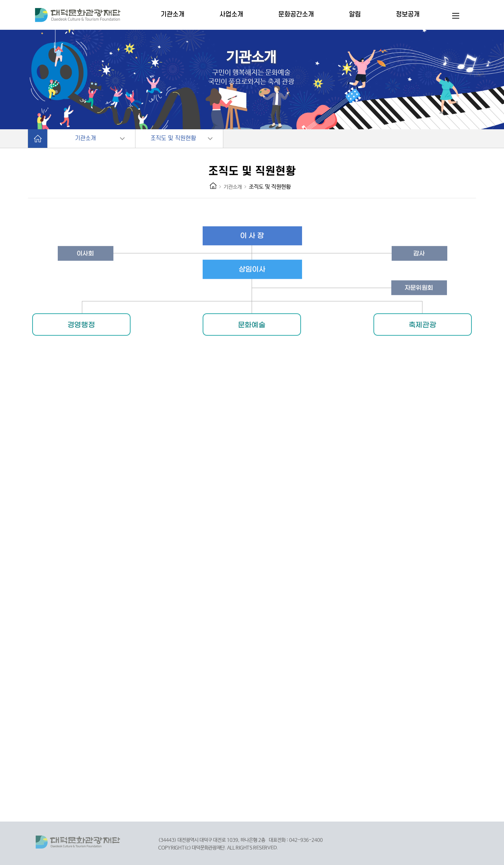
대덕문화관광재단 (84, 16)
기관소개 (85, 138)
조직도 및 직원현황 (173, 138)
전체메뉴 (456, 16)
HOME (213, 186)
